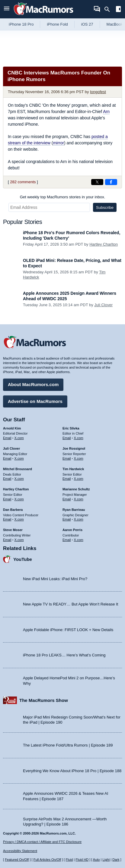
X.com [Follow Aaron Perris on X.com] (79, 540)
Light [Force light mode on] (106, 860)
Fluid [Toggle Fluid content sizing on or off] (69, 860)
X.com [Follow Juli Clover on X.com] (19, 458)
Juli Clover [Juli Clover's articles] (11, 448)
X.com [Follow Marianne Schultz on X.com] (79, 499)
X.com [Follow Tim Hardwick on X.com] (79, 479)
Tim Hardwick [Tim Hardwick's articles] (73, 469)
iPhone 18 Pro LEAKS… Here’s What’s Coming (64, 655)
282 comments (23, 182)
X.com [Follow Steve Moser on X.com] (19, 540)
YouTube (23, 559)
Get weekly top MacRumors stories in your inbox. (63, 197)
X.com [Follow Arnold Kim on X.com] (19, 438)
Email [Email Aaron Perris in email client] (67, 540)
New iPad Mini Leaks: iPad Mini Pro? (55, 579)
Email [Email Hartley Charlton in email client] (7, 499)
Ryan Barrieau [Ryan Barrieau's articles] (74, 510)
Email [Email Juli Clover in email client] (7, 458)
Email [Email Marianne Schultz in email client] (67, 499)
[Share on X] (97, 182)
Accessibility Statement (20, 851)
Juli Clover (103, 305)
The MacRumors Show (44, 700)
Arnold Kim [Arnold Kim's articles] (12, 428)
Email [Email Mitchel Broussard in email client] (7, 479)
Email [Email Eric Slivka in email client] (67, 438)
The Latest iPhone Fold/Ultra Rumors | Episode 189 (68, 745)
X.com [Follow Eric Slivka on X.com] (79, 438)
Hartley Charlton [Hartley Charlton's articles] (16, 489)
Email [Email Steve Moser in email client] (7, 540)
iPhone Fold (57, 24)
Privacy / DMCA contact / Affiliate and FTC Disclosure (42, 842)
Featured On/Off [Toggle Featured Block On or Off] (17, 860)
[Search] (109, 9)
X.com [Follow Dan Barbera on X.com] (19, 519)
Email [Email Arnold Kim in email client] (7, 438)
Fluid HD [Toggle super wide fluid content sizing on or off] (82, 860)
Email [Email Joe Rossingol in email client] (67, 458)
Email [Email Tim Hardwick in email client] (67, 479)
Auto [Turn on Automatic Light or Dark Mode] (96, 860)
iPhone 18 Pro (21, 24)
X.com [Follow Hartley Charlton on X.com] (19, 499)
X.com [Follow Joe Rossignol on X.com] (79, 458)
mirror (58, 143)
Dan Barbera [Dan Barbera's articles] (13, 510)
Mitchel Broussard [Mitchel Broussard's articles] (18, 469)
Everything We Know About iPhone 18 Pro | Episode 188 (72, 771)
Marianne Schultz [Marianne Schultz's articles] (76, 489)
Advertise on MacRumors (35, 401)
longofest (98, 92)
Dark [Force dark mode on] (116, 860)
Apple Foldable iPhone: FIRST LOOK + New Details (68, 630)
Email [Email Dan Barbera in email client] (7, 519)
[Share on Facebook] (111, 182)
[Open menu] (7, 9)
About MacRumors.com (33, 384)
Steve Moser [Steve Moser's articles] (13, 530)
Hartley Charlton (104, 244)
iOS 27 (87, 24)
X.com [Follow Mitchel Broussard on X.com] (19, 479)
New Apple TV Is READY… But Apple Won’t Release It (71, 604)
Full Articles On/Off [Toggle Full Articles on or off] (47, 860)
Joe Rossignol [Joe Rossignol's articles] (74, 448)
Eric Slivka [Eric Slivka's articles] (71, 428)
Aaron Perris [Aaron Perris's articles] (72, 530)
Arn (106, 112)
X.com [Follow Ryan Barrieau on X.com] (79, 519)
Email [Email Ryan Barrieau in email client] (67, 519)
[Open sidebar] (118, 10)
